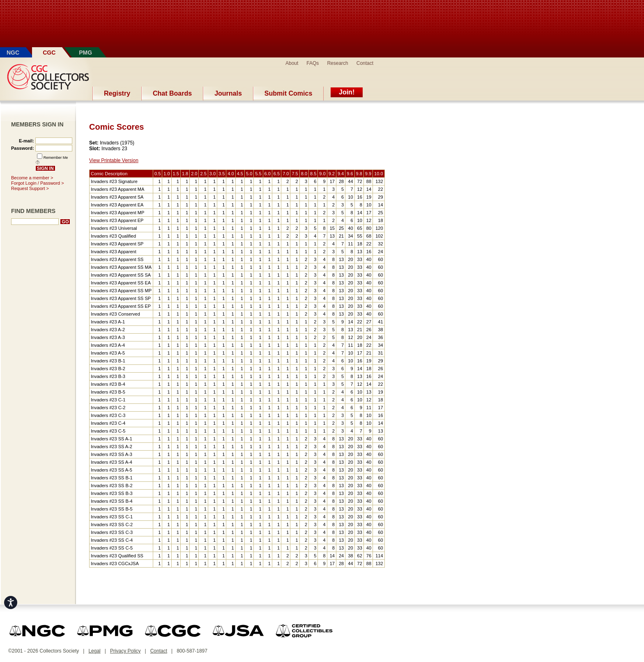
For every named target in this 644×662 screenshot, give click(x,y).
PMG (85, 53)
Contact (365, 63)
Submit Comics (288, 93)
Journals (228, 93)
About (292, 63)
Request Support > (30, 188)
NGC (13, 53)
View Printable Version (114, 160)
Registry (117, 93)
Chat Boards (172, 93)
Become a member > (32, 178)
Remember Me (56, 158)
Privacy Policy (125, 651)
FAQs (313, 63)
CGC (49, 53)
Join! (347, 92)
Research (337, 63)
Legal (94, 651)
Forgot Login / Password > (38, 183)
